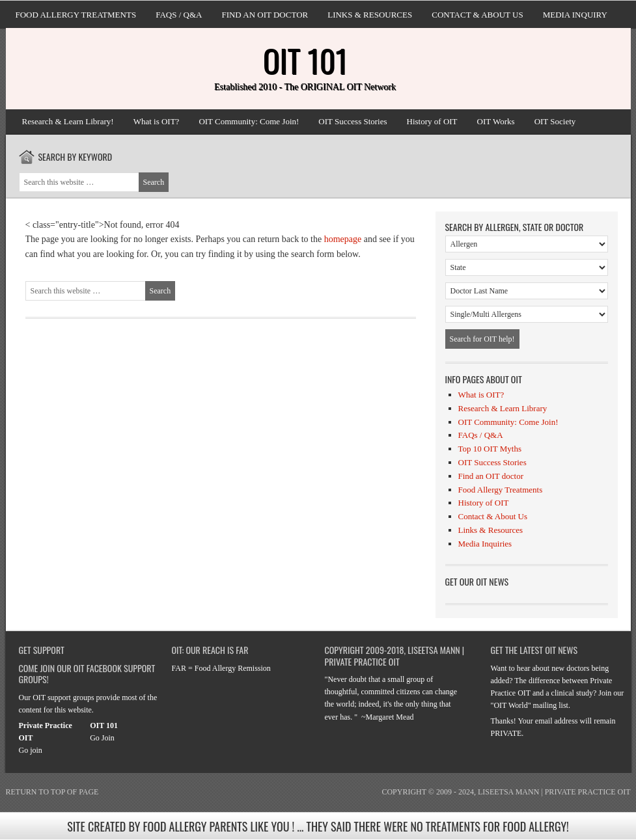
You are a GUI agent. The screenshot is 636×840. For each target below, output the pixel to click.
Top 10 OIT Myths (490, 449)
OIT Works (496, 121)
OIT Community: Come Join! (249, 121)
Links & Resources (370, 15)
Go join (31, 750)
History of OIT (432, 121)
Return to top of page (52, 792)
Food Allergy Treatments (76, 15)
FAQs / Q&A (179, 15)
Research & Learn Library (503, 408)
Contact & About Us (477, 15)
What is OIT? (157, 121)
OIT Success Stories (353, 121)
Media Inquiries (485, 544)
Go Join (102, 738)
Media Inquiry (575, 15)
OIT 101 (305, 60)
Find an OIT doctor (265, 15)
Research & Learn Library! (68, 121)
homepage (343, 239)
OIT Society (555, 121)
